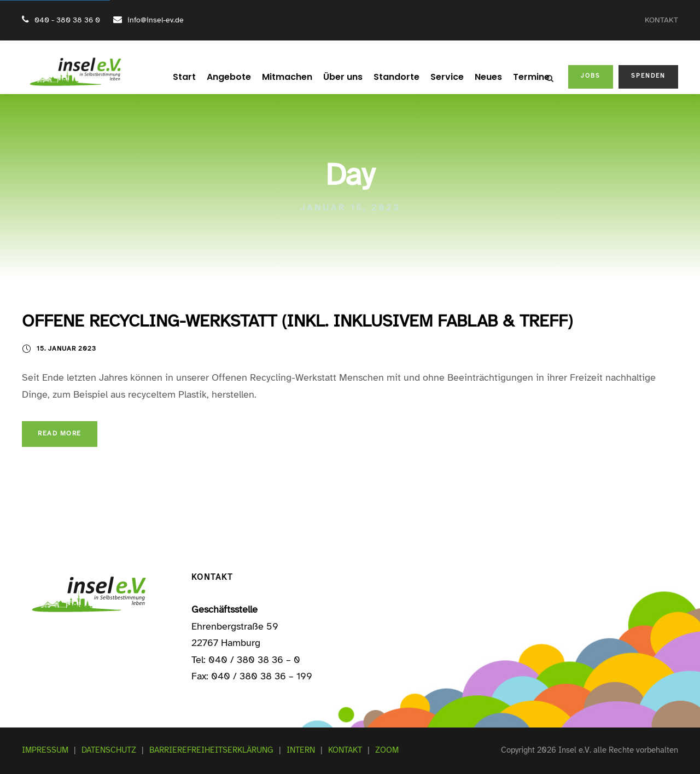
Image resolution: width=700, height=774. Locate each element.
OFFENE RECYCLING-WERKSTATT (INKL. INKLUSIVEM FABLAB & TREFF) (297, 321)
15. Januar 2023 (66, 348)
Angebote (236, 77)
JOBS (591, 76)
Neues (480, 77)
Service (440, 77)
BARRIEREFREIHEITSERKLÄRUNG (211, 750)
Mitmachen (290, 77)
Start (195, 77)
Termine (520, 77)
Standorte (393, 77)
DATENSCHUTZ (109, 750)
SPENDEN (648, 76)
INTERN (301, 750)
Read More (60, 433)
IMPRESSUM (45, 750)
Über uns (343, 77)
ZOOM (387, 750)
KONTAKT (661, 20)
